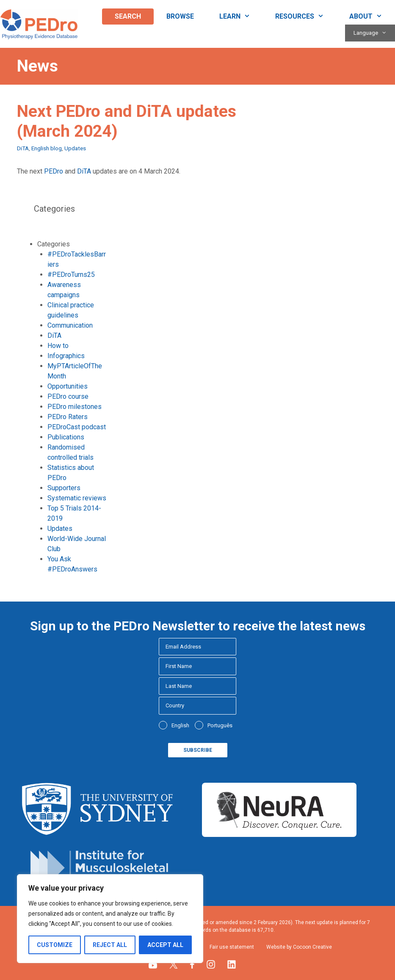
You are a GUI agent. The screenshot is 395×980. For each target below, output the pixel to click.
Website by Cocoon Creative (299, 947)
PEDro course (68, 396)
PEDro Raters (68, 417)
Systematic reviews (77, 498)
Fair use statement (232, 947)
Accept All (165, 945)
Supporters (64, 488)
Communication (70, 325)
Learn (241, 17)
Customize (55, 945)
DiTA (23, 148)
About (372, 17)
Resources (306, 17)
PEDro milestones (75, 407)
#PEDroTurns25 (71, 275)
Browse (180, 16)
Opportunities (68, 386)
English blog (47, 148)
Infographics (66, 356)
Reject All (110, 945)
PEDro (54, 171)
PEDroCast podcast (77, 427)
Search (128, 16)
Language (374, 33)
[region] (110, 919)
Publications (66, 437)
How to (58, 346)
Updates (75, 148)
